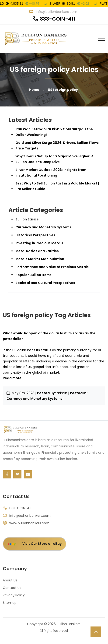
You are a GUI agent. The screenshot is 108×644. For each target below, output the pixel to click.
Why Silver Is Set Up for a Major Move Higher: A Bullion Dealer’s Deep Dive (54, 159)
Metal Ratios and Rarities (37, 251)
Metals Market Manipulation (40, 259)
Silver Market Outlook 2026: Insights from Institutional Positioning (51, 173)
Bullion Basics (27, 219)
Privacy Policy (14, 595)
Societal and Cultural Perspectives (45, 283)
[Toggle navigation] (102, 39)
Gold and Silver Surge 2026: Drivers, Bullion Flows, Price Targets (57, 145)
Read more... (14, 378)
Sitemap (10, 603)
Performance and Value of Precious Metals (52, 267)
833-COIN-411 (58, 19)
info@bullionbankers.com (30, 516)
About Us (10, 580)
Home (34, 90)
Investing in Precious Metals (39, 243)
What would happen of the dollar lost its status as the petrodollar (49, 336)
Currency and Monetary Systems (35, 399)
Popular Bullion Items (33, 275)
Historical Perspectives (35, 235)
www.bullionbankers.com (29, 523)
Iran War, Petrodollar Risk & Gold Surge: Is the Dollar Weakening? (54, 132)
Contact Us (12, 588)
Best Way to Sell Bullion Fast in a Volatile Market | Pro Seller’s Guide (57, 186)
